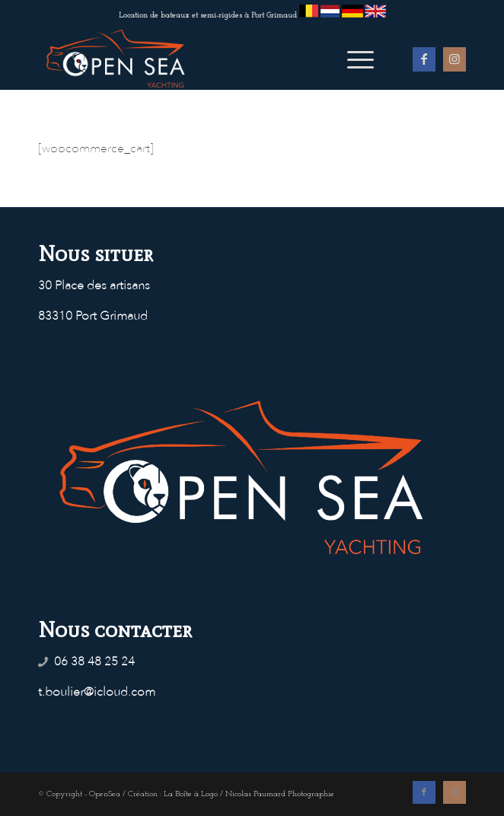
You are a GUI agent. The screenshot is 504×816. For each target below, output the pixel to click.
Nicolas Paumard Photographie (280, 794)
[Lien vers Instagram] (455, 59)
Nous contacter (115, 630)
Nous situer (96, 253)
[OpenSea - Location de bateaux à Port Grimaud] (209, 59)
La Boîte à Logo (191, 794)
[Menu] (353, 59)
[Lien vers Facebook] (424, 59)
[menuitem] (353, 59)
